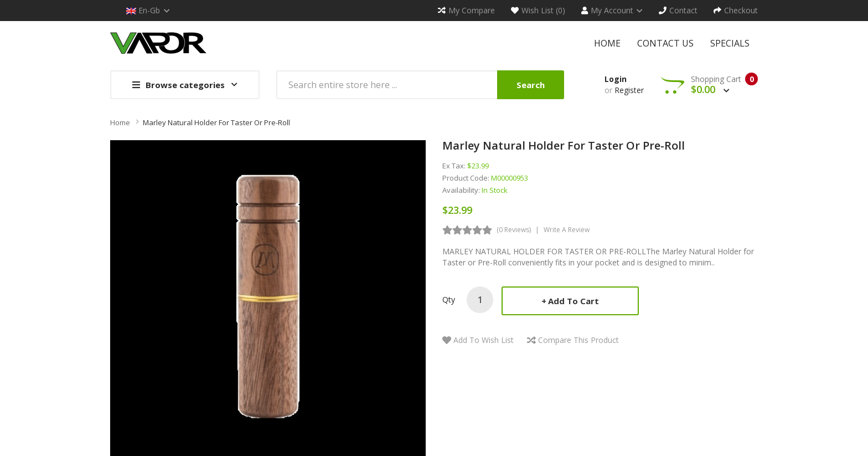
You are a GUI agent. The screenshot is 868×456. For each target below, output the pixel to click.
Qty (449, 299)
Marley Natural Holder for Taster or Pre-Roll (216, 122)
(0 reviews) (514, 230)
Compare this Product (578, 340)
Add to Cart (573, 301)
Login (616, 79)
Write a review (567, 230)
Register (629, 90)
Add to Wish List (484, 340)
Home (120, 122)
